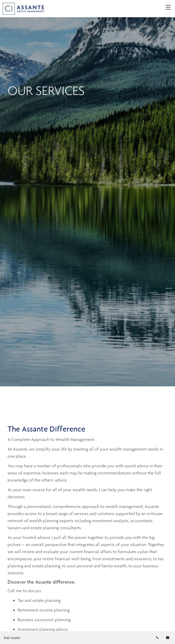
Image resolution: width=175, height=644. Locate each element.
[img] (87, 193)
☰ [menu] (168, 8)
